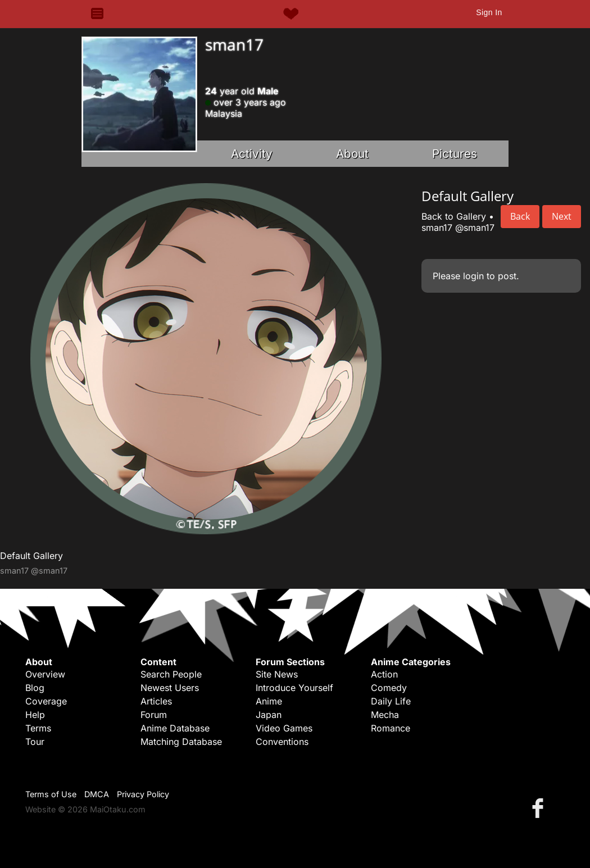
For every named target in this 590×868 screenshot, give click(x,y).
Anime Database (175, 728)
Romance (391, 728)
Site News (277, 674)
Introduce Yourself (294, 688)
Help (35, 715)
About (352, 154)
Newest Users (170, 688)
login (473, 276)
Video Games (284, 728)
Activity (252, 154)
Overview (45, 674)
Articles (156, 701)
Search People (171, 674)
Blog (35, 688)
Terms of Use (51, 794)
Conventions (282, 742)
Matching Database (181, 742)
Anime (269, 701)
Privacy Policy (143, 794)
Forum (154, 715)
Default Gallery (31, 556)
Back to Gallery (454, 216)
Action (384, 674)
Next (562, 216)
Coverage (46, 701)
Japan (269, 715)
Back (520, 216)
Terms (38, 728)
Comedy (389, 688)
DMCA (97, 794)
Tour (35, 742)
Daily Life (391, 701)
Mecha (385, 715)
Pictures (455, 154)
